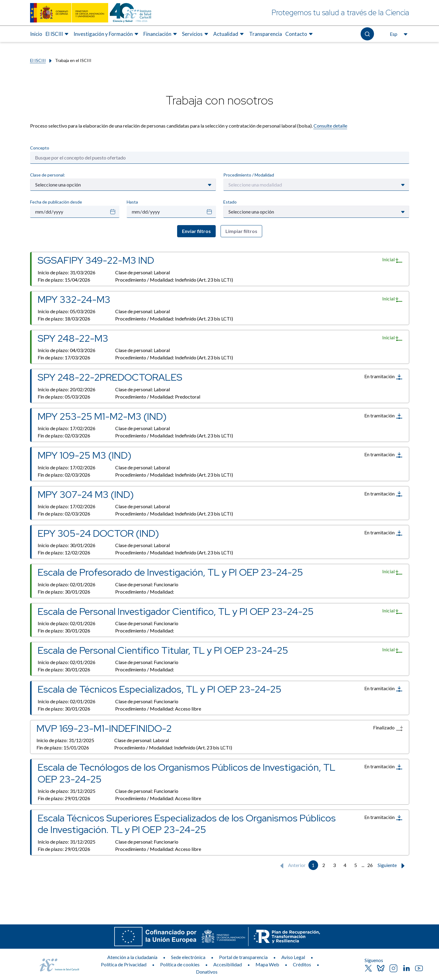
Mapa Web (267, 964)
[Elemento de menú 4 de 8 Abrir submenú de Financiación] (161, 34)
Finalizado (388, 728)
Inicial (393, 260)
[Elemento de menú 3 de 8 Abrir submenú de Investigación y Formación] (107, 34)
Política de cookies (180, 964)
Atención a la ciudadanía (132, 957)
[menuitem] (36, 34)
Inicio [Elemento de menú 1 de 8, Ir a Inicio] (36, 34)
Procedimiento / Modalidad (249, 175)
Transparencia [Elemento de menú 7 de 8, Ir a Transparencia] (266, 34)
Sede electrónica (188, 957)
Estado (230, 202)
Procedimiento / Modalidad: (174, 280)
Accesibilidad (228, 964)
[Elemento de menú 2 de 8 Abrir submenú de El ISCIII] (58, 34)
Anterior (292, 866)
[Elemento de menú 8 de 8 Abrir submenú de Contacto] (300, 34)
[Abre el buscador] (367, 34)
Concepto (40, 148)
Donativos (207, 972)
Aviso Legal (293, 957)
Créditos (302, 964)
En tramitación (384, 377)
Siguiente (393, 866)
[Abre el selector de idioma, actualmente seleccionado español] (398, 34)
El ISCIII (38, 60)
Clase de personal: (48, 175)
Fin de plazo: (64, 280)
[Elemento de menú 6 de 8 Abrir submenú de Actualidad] (229, 34)
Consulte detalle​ (330, 126)
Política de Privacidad (124, 964)
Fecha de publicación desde (56, 202)
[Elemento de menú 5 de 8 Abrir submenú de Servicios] (196, 34)
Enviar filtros (196, 231)
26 (370, 865)
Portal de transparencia (243, 957)
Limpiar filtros (241, 231)
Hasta (132, 202)
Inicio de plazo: (67, 272)
